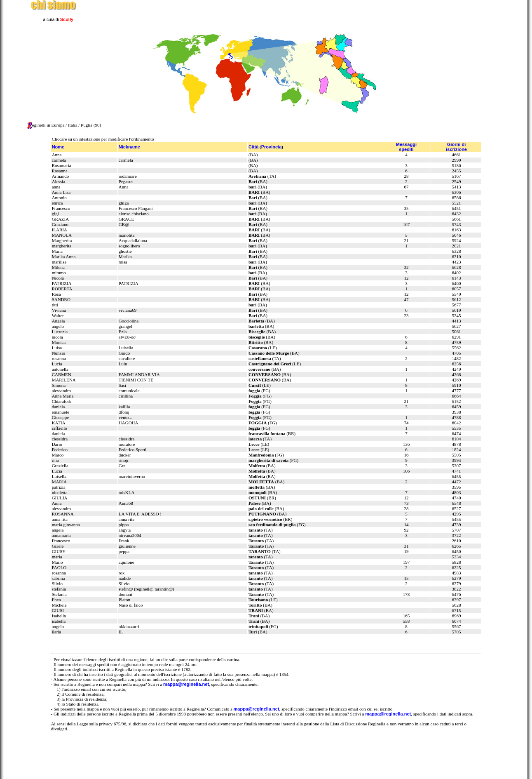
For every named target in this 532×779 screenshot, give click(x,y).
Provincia (272, 147)
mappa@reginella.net (186, 684)
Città (253, 147)
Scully (67, 19)
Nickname (129, 147)
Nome (58, 147)
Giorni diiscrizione (456, 147)
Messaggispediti (406, 147)
